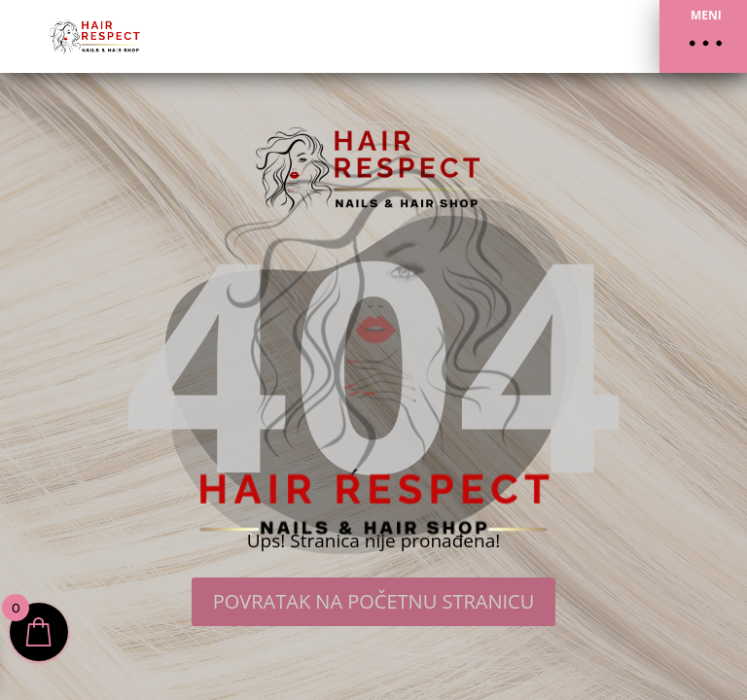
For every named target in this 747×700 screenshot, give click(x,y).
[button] (703, 36)
